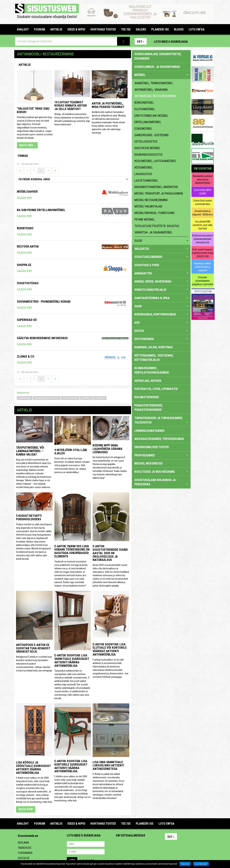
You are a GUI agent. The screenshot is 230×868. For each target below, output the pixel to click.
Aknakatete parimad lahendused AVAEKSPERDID (203, 180)
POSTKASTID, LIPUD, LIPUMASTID (156, 389)
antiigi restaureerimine (47, 398)
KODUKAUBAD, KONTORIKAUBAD (161, 314)
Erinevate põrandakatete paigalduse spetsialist (203, 281)
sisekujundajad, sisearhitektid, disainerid (158, 56)
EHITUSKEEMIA (161, 339)
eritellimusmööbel (148, 122)
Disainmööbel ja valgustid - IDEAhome (203, 213)
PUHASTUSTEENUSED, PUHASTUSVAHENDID (149, 408)
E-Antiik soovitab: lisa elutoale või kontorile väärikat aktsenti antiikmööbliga (110, 649)
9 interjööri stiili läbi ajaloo (71, 452)
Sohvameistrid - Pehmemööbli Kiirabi (44, 302)
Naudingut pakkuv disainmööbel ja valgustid (203, 267)
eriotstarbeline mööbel (151, 116)
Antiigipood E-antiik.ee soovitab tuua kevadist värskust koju (33, 648)
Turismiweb (25, 853)
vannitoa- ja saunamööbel (153, 232)
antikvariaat (25, 398)
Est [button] (141, 42)
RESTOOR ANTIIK (28, 246)
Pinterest (196, 41)
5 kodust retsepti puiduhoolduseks (29, 517)
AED (161, 323)
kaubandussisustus (148, 155)
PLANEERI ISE (160, 29)
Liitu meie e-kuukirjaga (171, 42)
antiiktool (86, 398)
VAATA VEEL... (27, 145)
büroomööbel (144, 103)
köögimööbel (144, 167)
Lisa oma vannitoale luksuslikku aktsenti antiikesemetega (108, 765)
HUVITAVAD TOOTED (103, 29)
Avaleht (23, 29)
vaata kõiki (26, 809)
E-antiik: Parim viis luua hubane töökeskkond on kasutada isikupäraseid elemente (72, 551)
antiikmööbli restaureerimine (155, 96)
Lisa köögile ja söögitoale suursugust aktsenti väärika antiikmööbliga (33, 767)
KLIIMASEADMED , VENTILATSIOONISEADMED (152, 370)
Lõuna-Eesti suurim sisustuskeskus (203, 202)
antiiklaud (100, 398)
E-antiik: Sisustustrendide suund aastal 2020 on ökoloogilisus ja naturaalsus (110, 553)
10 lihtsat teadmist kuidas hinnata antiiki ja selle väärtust (71, 106)
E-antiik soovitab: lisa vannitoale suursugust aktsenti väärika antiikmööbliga (72, 660)
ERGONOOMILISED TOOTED (152, 447)
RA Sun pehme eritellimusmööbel (41, 210)
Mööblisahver (27, 192)
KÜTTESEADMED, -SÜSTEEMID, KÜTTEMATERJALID (154, 358)
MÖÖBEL (161, 75)
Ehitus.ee (24, 858)
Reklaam (23, 843)
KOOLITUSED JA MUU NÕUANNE (161, 472)
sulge (161, 241)
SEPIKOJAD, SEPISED (148, 381)
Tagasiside (25, 848)
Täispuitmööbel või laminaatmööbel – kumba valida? (30, 451)
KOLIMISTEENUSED (147, 397)
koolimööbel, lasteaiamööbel (155, 161)
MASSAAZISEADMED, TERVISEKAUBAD (159, 439)
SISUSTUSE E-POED (147, 265)
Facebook (203, 41)
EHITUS (161, 331)
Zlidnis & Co (26, 356)
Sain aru (185, 864)
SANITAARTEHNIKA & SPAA (161, 298)
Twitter (141, 844)
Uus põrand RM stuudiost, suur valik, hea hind (203, 225)
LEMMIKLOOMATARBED (149, 431)
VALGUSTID (161, 249)
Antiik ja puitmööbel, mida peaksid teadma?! (108, 105)
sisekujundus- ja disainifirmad (157, 67)
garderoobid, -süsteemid (152, 135)
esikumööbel (143, 129)
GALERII (141, 29)
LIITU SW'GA (197, 29)
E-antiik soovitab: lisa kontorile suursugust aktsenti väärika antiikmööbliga (71, 766)
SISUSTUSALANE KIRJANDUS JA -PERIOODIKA (161, 482)
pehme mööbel (145, 219)
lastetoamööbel (146, 181)
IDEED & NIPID (76, 29)
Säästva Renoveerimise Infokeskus (42, 338)
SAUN (161, 306)
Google (149, 844)
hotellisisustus (146, 141)
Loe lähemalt (201, 864)
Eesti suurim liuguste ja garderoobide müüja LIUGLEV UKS (203, 253)
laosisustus (143, 174)
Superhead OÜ (27, 320)
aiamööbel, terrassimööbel (154, 83)
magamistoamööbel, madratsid (156, 187)
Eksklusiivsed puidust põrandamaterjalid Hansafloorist (203, 239)
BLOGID (179, 29)
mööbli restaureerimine (151, 200)
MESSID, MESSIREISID (148, 463)
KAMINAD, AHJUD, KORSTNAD (154, 347)
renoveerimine (70, 398)
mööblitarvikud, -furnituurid (155, 213)
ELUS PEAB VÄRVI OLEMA (203, 192)
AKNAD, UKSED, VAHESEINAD (161, 281)
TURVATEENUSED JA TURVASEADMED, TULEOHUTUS (161, 420)
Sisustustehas (28, 283)
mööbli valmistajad (148, 206)
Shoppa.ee (24, 265)
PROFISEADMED (161, 455)
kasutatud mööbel (147, 148)
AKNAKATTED (161, 273)
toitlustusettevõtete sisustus (157, 226)
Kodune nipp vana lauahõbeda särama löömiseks (108, 449)
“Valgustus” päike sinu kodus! (33, 110)
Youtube (210, 41)
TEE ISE (126, 29)
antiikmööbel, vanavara (151, 90)
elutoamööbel (145, 109)
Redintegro (25, 228)
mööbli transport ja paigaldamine (159, 193)
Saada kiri (24, 198)
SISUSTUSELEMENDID (161, 257)
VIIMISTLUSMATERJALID (161, 290)
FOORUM (40, 29)
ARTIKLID (56, 29)
